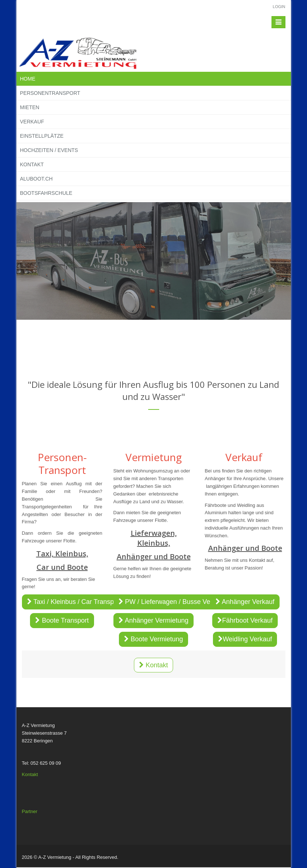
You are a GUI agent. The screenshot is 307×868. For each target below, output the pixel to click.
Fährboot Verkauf (245, 620)
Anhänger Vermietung (153, 620)
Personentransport (50, 93)
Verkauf (32, 122)
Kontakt (32, 164)
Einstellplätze (42, 136)
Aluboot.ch (36, 179)
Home (28, 79)
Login (279, 7)
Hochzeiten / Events (49, 150)
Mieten (30, 107)
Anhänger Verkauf (245, 602)
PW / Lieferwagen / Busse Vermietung (177, 602)
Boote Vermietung (153, 639)
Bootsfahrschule (46, 193)
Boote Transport (62, 620)
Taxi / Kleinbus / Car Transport (74, 602)
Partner (30, 811)
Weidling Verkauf (245, 639)
